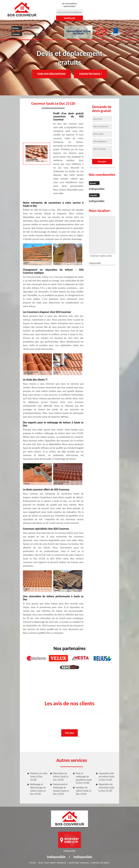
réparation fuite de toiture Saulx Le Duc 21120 (107, 776)
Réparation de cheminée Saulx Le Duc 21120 (107, 787)
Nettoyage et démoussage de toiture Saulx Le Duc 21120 (38, 789)
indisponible (31, 28)
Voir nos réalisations (51, 74)
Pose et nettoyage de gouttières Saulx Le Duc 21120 (84, 778)
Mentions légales (79, 863)
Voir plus (69, 733)
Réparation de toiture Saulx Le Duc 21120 (61, 776)
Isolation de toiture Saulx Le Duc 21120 (84, 791)
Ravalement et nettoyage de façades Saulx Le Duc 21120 (61, 789)
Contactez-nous (101, 863)
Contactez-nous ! (91, 74)
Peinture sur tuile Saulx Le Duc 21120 (39, 776)
